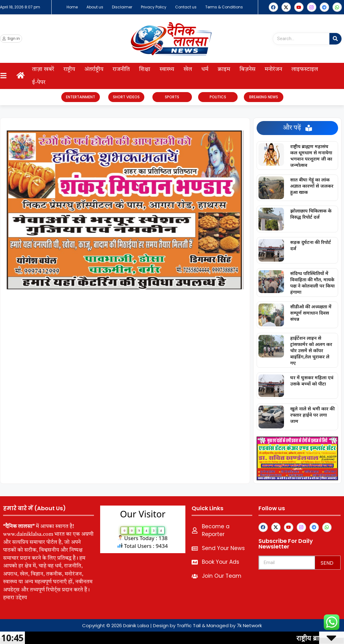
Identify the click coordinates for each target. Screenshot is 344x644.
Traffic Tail (189, 625)
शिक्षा (145, 69)
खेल (188, 69)
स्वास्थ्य (167, 69)
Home (72, 7)
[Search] (335, 39)
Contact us (186, 7)
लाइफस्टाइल (305, 69)
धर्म (205, 69)
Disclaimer (122, 7)
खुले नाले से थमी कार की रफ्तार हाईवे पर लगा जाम (312, 415)
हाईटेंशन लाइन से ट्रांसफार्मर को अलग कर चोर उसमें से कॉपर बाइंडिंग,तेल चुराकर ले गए (311, 350)
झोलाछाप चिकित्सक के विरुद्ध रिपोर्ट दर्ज (311, 214)
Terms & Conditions (224, 7)
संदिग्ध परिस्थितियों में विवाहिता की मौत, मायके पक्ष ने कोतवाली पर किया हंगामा (312, 282)
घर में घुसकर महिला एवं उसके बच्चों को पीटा (312, 380)
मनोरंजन (273, 69)
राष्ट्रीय (69, 69)
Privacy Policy (154, 7)
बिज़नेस (247, 69)
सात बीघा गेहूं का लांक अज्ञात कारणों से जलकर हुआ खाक (312, 186)
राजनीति (121, 69)
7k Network (249, 625)
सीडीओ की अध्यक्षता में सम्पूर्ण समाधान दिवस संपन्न (311, 313)
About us (95, 7)
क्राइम (224, 69)
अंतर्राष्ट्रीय (94, 69)
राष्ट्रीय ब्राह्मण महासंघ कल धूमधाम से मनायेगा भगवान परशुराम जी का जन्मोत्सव (311, 156)
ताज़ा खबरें (43, 69)
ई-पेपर (39, 82)
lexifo (101, 560)
